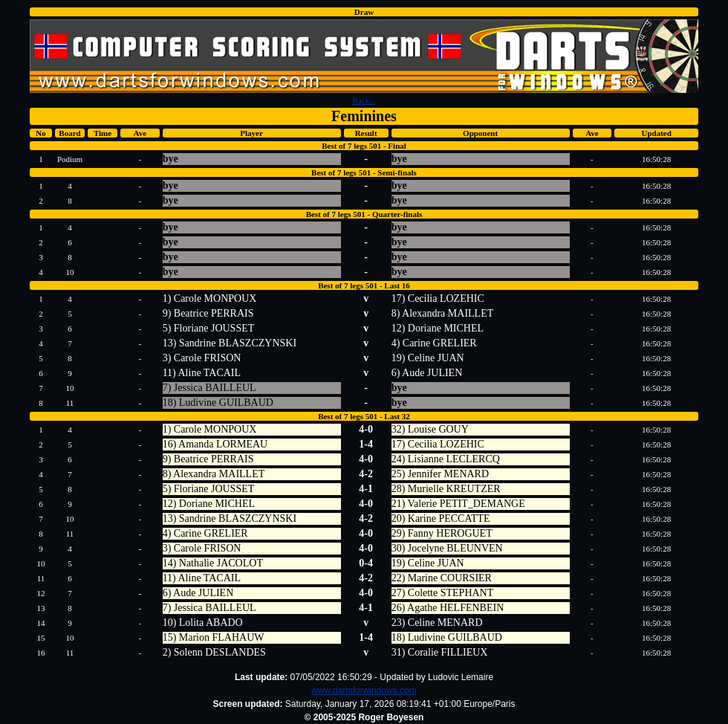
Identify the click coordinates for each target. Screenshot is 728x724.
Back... (364, 100)
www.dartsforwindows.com (364, 691)
